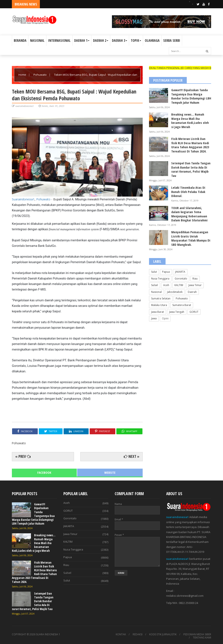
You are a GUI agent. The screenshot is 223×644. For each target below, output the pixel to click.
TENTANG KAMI (202, 638)
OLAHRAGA (152, 41)
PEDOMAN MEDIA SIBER (197, 634)
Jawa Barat (157, 312)
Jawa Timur (195, 285)
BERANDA (20, 41)
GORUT (194, 312)
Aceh (166, 285)
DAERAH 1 (82, 41)
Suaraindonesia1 (23, 199)
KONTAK (121, 634)
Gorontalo (181, 279)
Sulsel (155, 285)
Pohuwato (40, 75)
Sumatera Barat (182, 305)
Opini (165, 318)
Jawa (154, 318)
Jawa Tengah (177, 312)
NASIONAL (37, 41)
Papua (166, 272)
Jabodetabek (175, 292)
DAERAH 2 (101, 41)
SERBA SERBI (172, 41)
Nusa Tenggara (160, 279)
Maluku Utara (159, 305)
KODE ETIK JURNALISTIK (163, 634)
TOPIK (136, 41)
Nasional (156, 292)
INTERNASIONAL (59, 41)
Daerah (192, 292)
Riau (195, 279)
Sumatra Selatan (161, 298)
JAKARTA (180, 272)
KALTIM (179, 285)
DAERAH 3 (120, 41)
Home (23, 75)
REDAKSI (138, 634)
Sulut (154, 272)
